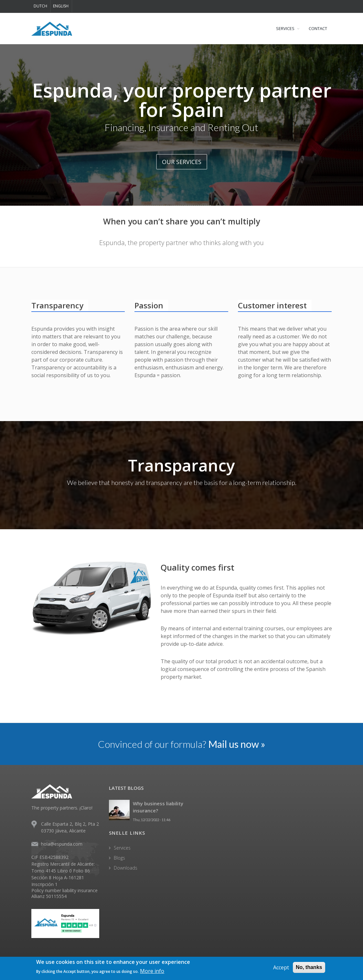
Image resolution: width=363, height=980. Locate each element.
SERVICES (285, 28)
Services (122, 848)
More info (152, 971)
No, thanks (309, 968)
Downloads (126, 868)
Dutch (40, 6)
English (61, 6)
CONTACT (318, 28)
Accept (281, 968)
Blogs (119, 858)
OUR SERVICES (182, 162)
